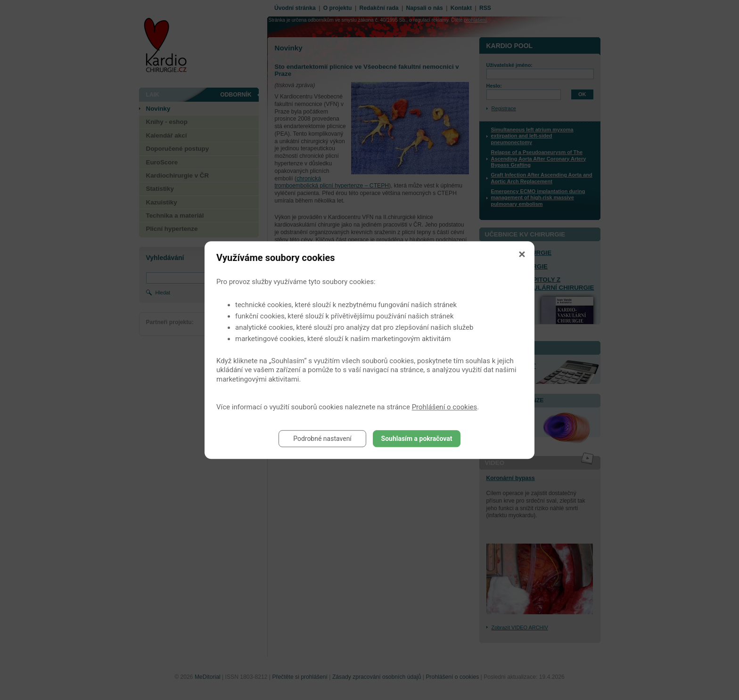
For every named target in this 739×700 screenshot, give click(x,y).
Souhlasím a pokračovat (417, 439)
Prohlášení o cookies (445, 407)
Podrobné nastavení (322, 439)
